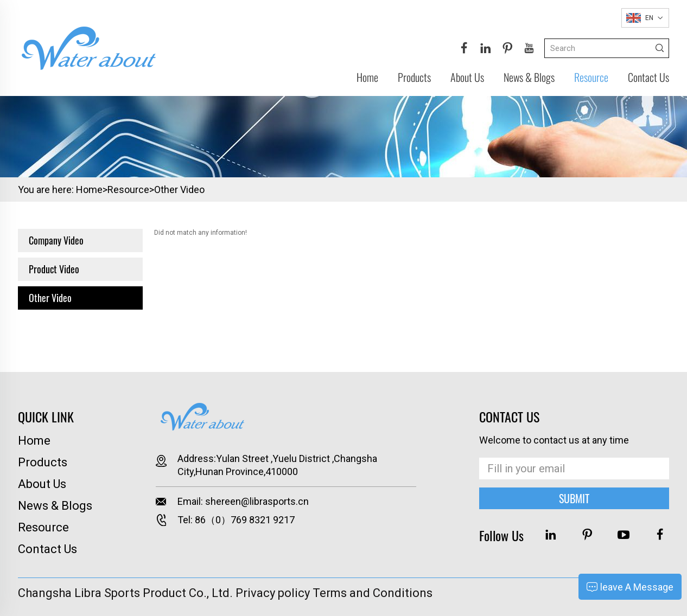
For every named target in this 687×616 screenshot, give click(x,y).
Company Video (56, 240)
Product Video (54, 269)
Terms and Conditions (373, 593)
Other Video (179, 190)
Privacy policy (273, 593)
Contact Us (648, 77)
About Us (467, 77)
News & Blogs (529, 77)
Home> (92, 190)
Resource (591, 77)
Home (367, 77)
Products (414, 77)
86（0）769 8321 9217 (245, 520)
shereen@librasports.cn (257, 501)
